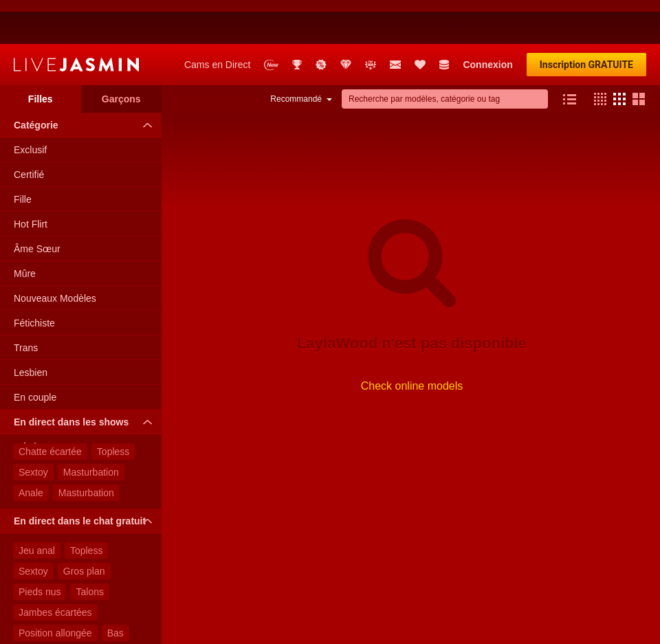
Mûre (25, 230)
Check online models (412, 342)
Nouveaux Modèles (55, 254)
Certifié (29, 131)
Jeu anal (37, 507)
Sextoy (33, 428)
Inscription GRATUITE (586, 21)
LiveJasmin (76, 21)
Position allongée (55, 589)
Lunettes (37, 630)
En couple (35, 353)
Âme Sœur (37, 205)
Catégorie (86, 81)
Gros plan (84, 527)
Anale (31, 449)
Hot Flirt (31, 180)
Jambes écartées (55, 568)
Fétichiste (34, 279)
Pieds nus (40, 548)
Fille (23, 155)
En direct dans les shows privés (86, 381)
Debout (86, 630)
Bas (115, 589)
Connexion (487, 21)
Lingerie (91, 610)
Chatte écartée (50, 408)
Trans (26, 304)
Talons (89, 548)
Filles (41, 55)
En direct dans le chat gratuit (86, 477)
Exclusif (30, 106)
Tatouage (38, 610)
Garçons (121, 55)
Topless (113, 408)
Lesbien (31, 329)
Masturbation (91, 428)
